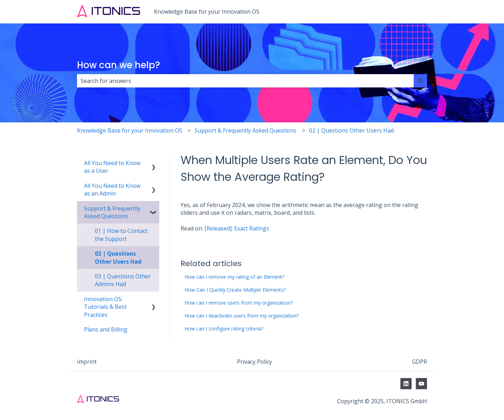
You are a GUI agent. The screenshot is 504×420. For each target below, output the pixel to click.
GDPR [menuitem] (419, 362)
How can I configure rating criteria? (224, 329)
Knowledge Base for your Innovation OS (207, 12)
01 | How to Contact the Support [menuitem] (121, 235)
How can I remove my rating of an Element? (234, 277)
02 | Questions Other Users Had (351, 130)
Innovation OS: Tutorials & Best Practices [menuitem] (105, 307)
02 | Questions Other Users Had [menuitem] (118, 257)
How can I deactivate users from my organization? (241, 316)
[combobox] (245, 81)
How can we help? (118, 65)
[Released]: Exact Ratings (237, 228)
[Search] (420, 81)
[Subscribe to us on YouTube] (421, 384)
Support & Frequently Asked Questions (246, 130)
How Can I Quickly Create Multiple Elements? (235, 290)
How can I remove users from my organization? (239, 303)
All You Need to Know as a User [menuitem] (112, 167)
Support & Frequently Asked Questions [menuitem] (112, 212)
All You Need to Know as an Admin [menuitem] (112, 190)
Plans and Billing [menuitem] (106, 329)
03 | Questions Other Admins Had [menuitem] (123, 280)
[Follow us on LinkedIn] (406, 384)
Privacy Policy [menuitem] (254, 362)
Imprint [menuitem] (87, 362)
